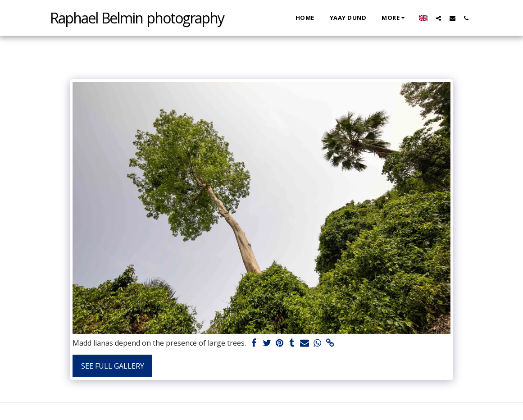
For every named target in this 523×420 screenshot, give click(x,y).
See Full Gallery (113, 366)
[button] (439, 18)
